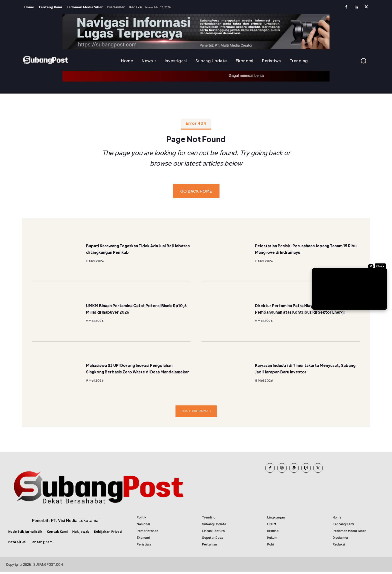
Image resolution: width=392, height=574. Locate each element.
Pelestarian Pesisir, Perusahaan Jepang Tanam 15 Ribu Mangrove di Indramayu (303, 250)
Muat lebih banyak (196, 413)
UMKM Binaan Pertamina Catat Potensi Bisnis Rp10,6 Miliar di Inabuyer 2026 (134, 310)
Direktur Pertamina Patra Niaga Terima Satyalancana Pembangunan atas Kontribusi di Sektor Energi (302, 310)
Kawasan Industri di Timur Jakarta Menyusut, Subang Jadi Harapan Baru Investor (301, 370)
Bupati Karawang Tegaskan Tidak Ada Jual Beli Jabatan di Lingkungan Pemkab (138, 250)
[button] (363, 61)
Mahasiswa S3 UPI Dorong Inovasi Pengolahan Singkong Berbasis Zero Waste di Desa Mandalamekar (131, 370)
